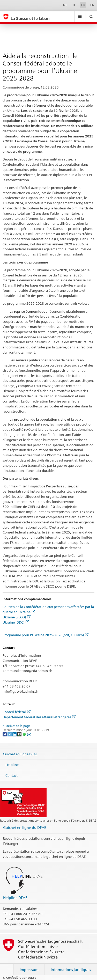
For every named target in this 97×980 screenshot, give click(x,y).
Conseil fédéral (17, 712)
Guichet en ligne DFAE (20, 754)
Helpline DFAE (15, 898)
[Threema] (20, 734)
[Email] (29, 734)
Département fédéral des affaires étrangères (39, 717)
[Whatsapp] (25, 734)
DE (65, 5)
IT (74, 5)
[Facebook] (5, 734)
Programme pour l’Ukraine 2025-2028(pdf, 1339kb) (46, 635)
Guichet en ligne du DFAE (25, 827)
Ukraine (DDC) (16, 622)
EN (92, 5)
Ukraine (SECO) (17, 617)
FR (83, 5)
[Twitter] (10, 734)
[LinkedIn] (15, 734)
